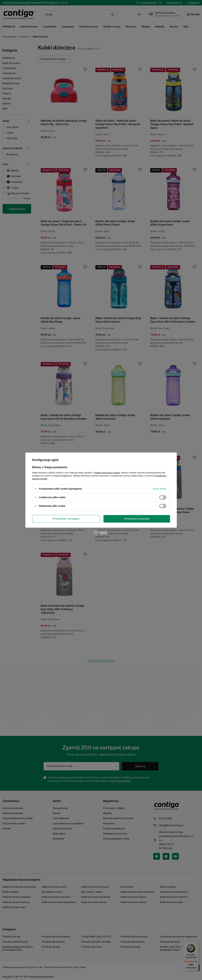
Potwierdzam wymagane (66, 519)
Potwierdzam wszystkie (137, 519)
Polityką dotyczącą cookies (107, 472)
